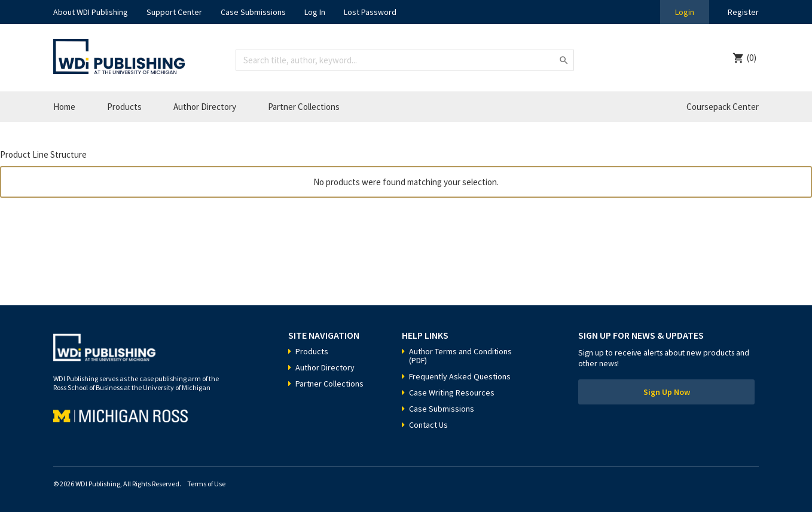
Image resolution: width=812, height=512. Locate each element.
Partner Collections (304, 107)
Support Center (174, 12)
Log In (315, 12)
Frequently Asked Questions (460, 376)
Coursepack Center (723, 107)
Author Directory (205, 107)
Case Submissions (253, 12)
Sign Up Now (667, 392)
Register (743, 12)
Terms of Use (206, 484)
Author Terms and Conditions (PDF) (460, 356)
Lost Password (370, 12)
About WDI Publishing (91, 12)
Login (685, 12)
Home (64, 107)
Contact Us (428, 425)
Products (124, 107)
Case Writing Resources (452, 393)
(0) (752, 58)
